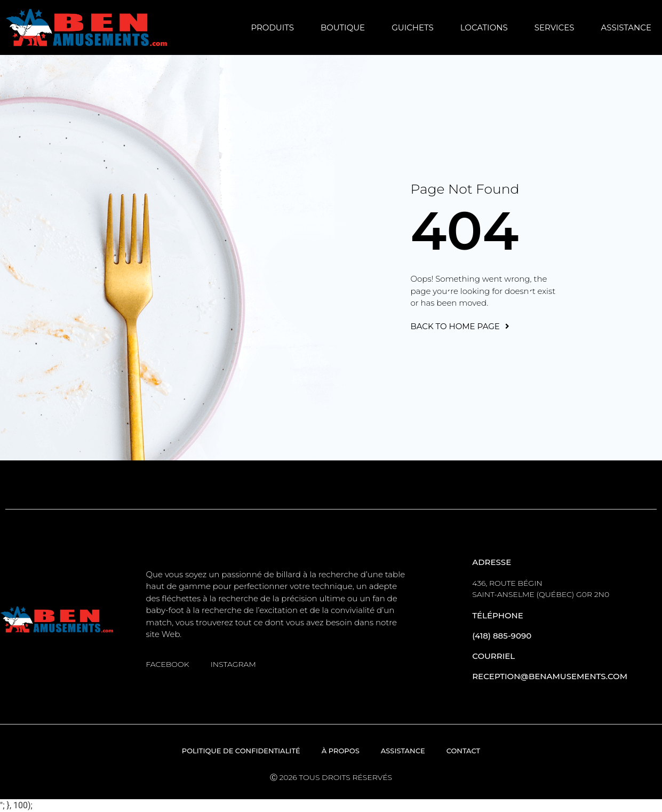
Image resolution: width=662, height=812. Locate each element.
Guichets (413, 27)
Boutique (343, 27)
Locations (484, 27)
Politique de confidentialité (241, 751)
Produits (272, 27)
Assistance (626, 27)
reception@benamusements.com (550, 676)
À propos (341, 751)
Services (555, 27)
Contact (464, 751)
